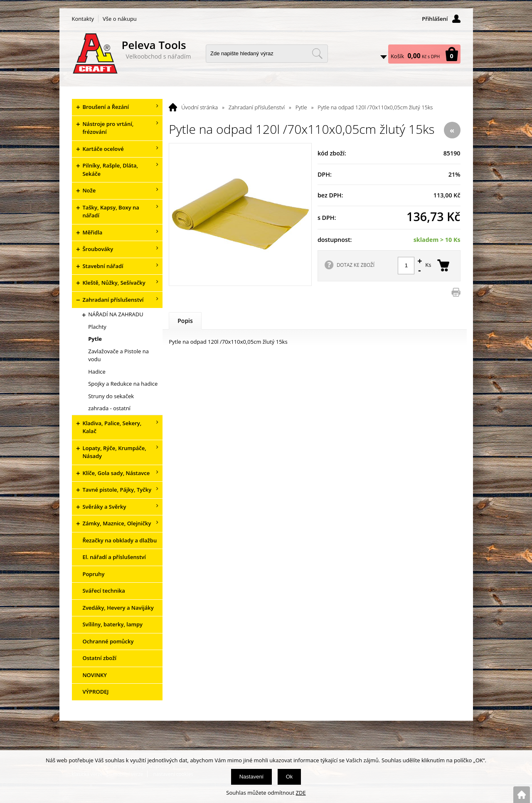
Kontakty (83, 19)
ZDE (301, 793)
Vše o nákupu (120, 19)
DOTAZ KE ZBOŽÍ (356, 265)
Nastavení (252, 777)
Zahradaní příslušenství (257, 107)
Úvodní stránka (199, 107)
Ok (289, 777)
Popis (185, 321)
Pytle (301, 107)
